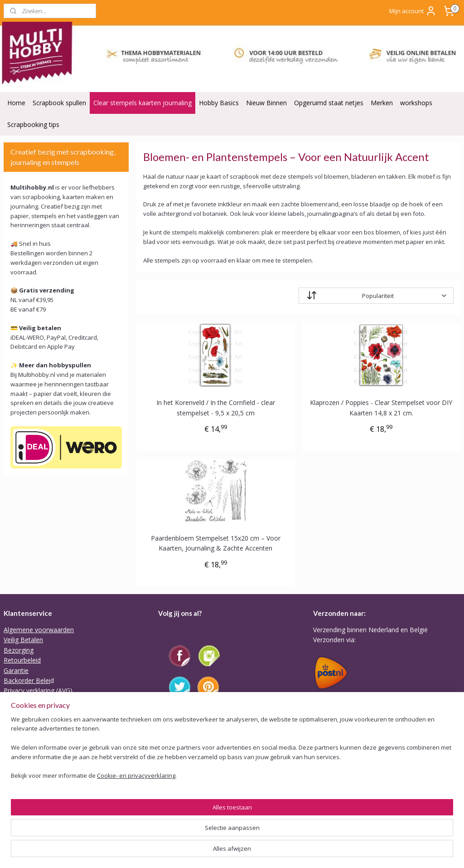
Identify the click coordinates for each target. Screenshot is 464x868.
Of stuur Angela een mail (194, 816)
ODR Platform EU (29, 701)
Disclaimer (19, 711)
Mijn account (413, 11)
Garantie (16, 671)
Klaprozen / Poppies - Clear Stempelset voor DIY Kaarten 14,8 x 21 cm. (381, 408)
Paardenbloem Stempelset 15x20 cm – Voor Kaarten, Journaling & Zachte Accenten (215, 543)
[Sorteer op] (376, 296)
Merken (382, 103)
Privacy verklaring (29, 690)
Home (16, 103)
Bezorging (19, 650)
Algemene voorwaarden (39, 630)
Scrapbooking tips (33, 124)
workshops (416, 103)
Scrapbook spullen (59, 103)
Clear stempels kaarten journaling (143, 103)
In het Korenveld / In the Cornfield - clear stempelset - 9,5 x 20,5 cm (215, 408)
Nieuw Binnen (266, 103)
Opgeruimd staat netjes (329, 103)
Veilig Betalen (23, 640)
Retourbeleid (22, 660)
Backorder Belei (27, 680)
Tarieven (326, 695)
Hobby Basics (219, 103)
